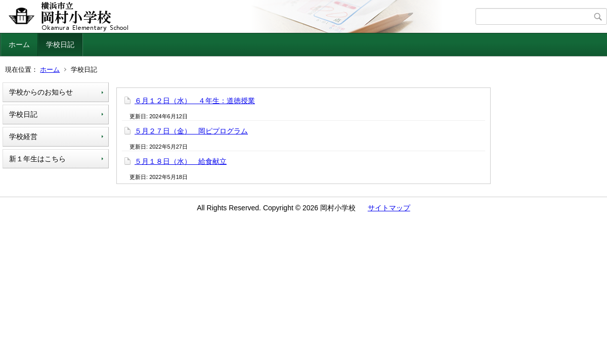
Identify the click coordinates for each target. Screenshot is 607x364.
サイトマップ (389, 208)
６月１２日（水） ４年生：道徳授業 (195, 101)
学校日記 (60, 44)
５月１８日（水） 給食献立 (181, 161)
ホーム (19, 44)
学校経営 (23, 136)
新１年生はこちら (37, 159)
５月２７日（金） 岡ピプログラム (191, 131)
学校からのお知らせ (41, 92)
